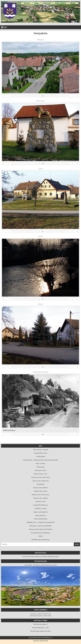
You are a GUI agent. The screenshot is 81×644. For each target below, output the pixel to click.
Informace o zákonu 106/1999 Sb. (40, 526)
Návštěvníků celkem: (38, 631)
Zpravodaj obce (41, 515)
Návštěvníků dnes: (39, 628)
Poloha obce (40, 467)
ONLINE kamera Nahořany (41, 540)
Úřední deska (41, 457)
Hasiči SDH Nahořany (41, 505)
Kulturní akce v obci (40, 474)
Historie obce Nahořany (41, 481)
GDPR (41, 536)
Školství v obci (41, 502)
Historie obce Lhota (41, 491)
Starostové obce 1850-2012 (41, 477)
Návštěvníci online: (40, 624)
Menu (5, 27)
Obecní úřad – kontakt (41, 450)
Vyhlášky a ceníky (41, 509)
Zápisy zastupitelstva (41, 512)
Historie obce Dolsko (40, 498)
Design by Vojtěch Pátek (41, 641)
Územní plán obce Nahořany (41, 533)
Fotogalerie (41, 33)
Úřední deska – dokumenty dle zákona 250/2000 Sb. (41, 460)
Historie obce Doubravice (40, 495)
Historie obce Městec (41, 488)
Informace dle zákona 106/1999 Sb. (41, 529)
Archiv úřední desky (41, 519)
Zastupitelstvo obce (40, 453)
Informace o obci (40, 470)
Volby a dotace (40, 464)
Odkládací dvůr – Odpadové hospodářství (41, 522)
